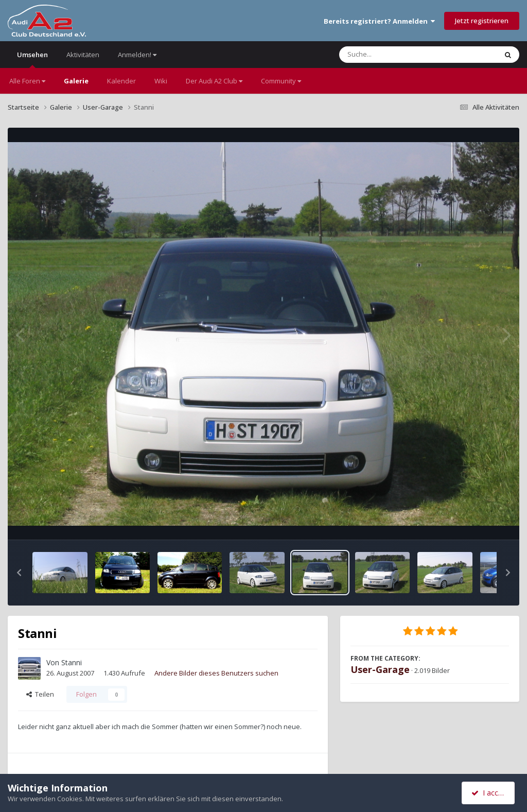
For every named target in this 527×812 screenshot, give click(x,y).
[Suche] (397, 55)
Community (281, 81)
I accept (490, 793)
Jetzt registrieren (482, 21)
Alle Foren (27, 81)
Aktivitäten (83, 55)
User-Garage (380, 669)
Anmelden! (137, 55)
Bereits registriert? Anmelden (379, 21)
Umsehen (32, 59)
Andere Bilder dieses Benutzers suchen (216, 673)
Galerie (76, 81)
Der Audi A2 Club (214, 81)
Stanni (72, 662)
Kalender (121, 81)
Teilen (40, 694)
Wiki (161, 81)
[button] (19, 573)
